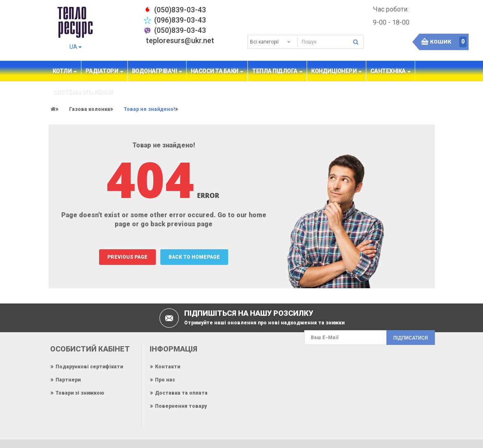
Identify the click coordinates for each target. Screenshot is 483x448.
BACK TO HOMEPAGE (194, 257)
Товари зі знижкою (80, 393)
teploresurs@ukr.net (180, 40)
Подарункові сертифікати (89, 367)
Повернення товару (181, 406)
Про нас (165, 380)
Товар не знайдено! (149, 109)
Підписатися (411, 338)
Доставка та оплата (181, 393)
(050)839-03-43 (180, 30)
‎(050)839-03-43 (180, 10)
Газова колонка (90, 109)
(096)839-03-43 (180, 20)
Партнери (68, 380)
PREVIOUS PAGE (127, 257)
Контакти (168, 367)
